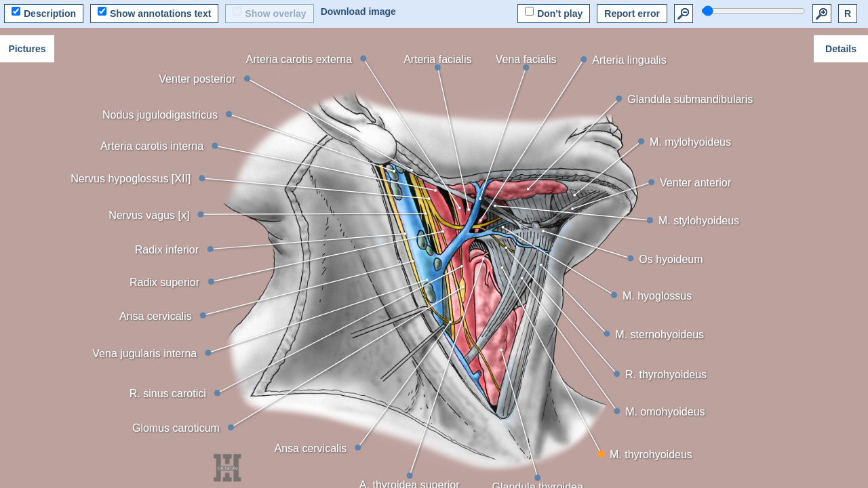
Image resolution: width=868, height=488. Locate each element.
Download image (358, 12)
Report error (632, 14)
